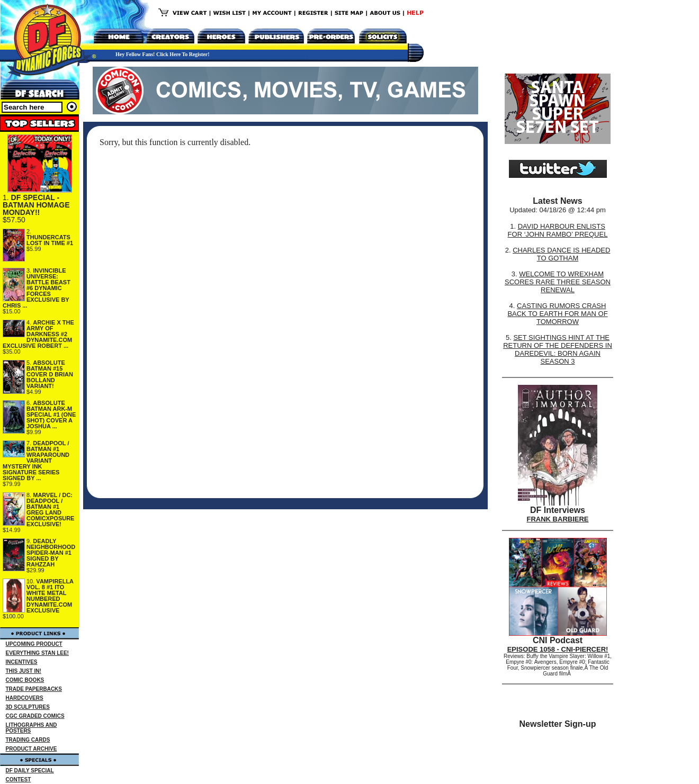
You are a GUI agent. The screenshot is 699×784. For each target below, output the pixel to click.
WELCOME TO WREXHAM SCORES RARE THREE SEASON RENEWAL (558, 282)
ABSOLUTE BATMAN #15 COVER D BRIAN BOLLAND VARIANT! (50, 374)
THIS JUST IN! (24, 671)
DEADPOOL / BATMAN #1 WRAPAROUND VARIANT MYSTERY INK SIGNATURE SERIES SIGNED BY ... (36, 461)
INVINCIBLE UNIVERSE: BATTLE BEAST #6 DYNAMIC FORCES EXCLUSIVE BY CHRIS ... (37, 288)
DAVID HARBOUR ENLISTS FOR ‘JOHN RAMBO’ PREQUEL (558, 230)
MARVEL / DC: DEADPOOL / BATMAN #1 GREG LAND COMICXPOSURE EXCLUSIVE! (50, 510)
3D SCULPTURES (28, 707)
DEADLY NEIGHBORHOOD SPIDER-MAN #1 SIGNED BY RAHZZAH (51, 553)
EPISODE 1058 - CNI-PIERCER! (558, 649)
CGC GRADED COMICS (35, 716)
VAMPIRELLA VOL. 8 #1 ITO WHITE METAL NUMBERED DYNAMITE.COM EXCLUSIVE (50, 596)
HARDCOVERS (25, 698)
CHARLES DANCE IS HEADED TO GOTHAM (561, 254)
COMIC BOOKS (25, 680)
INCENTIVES (22, 662)
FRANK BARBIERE (558, 519)
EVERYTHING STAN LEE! (37, 653)
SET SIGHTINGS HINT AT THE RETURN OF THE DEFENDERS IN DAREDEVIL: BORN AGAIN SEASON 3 (558, 349)
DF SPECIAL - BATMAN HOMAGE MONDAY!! (36, 205)
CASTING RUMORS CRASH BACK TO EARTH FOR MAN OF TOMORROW (557, 314)
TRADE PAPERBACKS (34, 689)
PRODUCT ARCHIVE (32, 749)
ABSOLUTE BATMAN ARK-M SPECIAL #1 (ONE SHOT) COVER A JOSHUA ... (51, 414)
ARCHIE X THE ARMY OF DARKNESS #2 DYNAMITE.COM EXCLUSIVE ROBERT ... (38, 334)
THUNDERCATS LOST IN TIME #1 (50, 240)
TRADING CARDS (28, 740)
